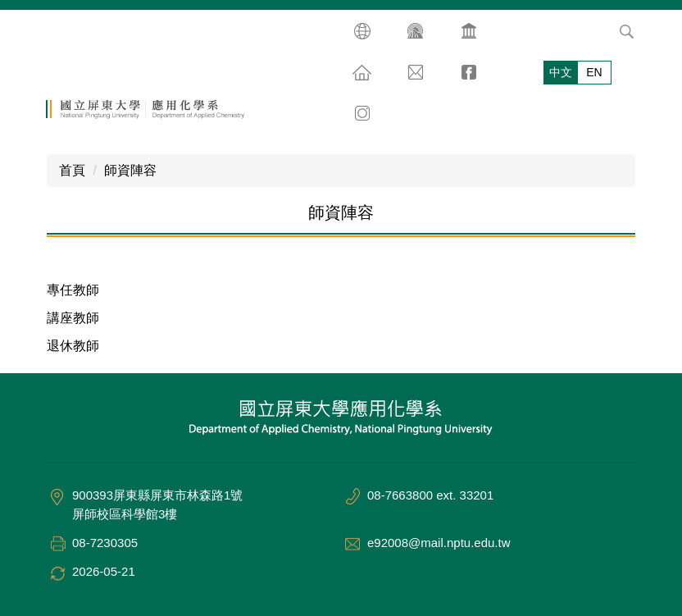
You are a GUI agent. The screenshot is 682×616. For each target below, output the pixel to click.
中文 (561, 72)
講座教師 (73, 318)
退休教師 (73, 346)
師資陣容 (130, 170)
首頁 (72, 170)
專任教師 (73, 290)
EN (594, 72)
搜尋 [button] (626, 31)
